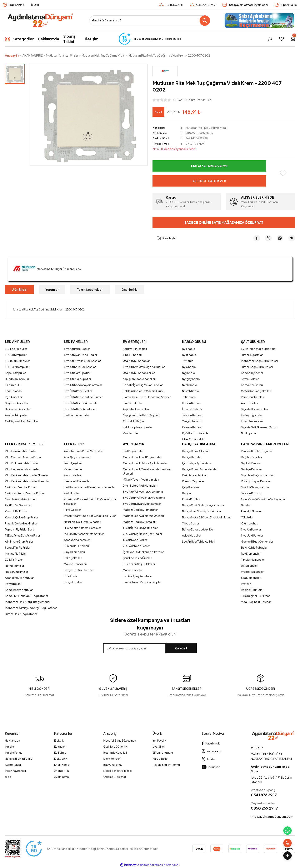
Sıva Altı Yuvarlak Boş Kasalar (82, 361)
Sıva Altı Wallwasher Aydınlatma (143, 492)
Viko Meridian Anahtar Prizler (23, 457)
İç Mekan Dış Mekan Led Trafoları (144, 552)
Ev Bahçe (60, 753)
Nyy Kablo (189, 373)
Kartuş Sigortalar (252, 415)
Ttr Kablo (188, 361)
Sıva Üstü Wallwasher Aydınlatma (144, 498)
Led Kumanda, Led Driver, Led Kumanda (89, 487)
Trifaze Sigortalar (252, 355)
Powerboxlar (13, 584)
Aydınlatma (61, 777)
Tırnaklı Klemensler (253, 560)
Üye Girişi (158, 747)
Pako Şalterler (73, 558)
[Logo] (40, 20)
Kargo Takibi (13, 765)
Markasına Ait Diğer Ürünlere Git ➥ (47, 269)
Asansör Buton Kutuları (20, 578)
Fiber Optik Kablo (193, 439)
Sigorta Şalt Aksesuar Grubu (259, 427)
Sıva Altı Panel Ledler (77, 349)
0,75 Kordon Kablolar (196, 433)
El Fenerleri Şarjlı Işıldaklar (139, 564)
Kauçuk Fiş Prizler (16, 511)
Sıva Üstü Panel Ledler (78, 391)
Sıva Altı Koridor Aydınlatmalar (83, 385)
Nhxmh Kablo (191, 391)
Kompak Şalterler (252, 373)
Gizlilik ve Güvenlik (115, 747)
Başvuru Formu (113, 765)
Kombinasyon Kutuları (19, 590)
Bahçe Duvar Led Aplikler (198, 529)
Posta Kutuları (191, 499)
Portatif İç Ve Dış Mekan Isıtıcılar (143, 385)
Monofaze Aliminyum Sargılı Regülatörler (31, 608)
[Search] (150, 21)
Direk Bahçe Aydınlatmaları (140, 486)
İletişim (35, 5)
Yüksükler (247, 517)
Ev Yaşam (60, 747)
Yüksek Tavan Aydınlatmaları (141, 480)
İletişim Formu (14, 753)
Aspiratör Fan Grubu (136, 409)
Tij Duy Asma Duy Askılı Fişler (22, 535)
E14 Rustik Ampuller (17, 367)
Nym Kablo (189, 367)
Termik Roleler (250, 379)
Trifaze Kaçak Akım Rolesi (257, 367)
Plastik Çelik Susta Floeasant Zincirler (147, 397)
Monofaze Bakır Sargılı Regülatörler (28, 602)
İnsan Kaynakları (15, 771)
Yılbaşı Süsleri (191, 523)
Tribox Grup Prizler (16, 572)
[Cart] (293, 39)
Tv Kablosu (189, 397)
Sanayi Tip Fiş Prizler (18, 548)
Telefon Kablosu (193, 415)
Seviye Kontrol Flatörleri (79, 570)
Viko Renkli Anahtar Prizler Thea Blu (27, 481)
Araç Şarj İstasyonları (77, 457)
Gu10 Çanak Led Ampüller (21, 421)
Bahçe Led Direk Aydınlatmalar (202, 511)
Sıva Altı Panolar (251, 529)
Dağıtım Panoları (251, 457)
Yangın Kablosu (192, 421)
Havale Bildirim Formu (19, 759)
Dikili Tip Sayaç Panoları (256, 481)
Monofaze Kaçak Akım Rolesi (259, 361)
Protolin (246, 584)
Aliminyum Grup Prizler (19, 542)
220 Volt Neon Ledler (136, 546)
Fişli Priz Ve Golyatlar (18, 505)
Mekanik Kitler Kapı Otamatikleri (84, 534)
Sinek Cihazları (132, 355)
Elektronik (61, 759)
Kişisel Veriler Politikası (117, 771)
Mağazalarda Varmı (209, 166)
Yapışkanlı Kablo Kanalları (139, 379)
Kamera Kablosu (193, 427)
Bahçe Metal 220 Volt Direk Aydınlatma (207, 517)
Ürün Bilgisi (19, 289)
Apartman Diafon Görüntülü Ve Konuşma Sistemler (90, 501)
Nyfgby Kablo (191, 379)
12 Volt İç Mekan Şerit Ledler (140, 528)
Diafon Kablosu (192, 403)
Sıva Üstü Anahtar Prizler (20, 499)
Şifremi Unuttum (163, 753)
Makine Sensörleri (75, 564)
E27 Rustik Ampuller (17, 361)
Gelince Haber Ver (209, 181)
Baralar (246, 505)
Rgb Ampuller (14, 397)
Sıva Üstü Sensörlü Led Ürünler (83, 397)
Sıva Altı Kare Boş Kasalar (80, 367)
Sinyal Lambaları (74, 552)
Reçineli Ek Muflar (252, 590)
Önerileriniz (129, 289)
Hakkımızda (12, 741)
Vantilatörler (131, 433)
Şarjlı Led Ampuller (17, 403)
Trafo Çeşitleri (73, 463)
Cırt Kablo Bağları (134, 421)
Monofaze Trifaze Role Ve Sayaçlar (263, 499)
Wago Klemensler (252, 572)
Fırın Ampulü (13, 385)
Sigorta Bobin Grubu (254, 409)
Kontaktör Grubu (252, 385)
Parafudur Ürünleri (252, 397)
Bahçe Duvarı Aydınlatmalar (200, 469)
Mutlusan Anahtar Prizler (20, 487)
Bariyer (187, 493)
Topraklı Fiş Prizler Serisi (20, 529)
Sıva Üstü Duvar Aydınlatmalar (142, 504)
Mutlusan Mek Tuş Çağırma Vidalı (206, 128)
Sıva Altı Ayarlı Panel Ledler (81, 355)
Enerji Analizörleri (252, 421)
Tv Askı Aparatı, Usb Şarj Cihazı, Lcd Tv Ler (90, 516)
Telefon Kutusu (251, 493)
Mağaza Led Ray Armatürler (140, 510)
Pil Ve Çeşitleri (73, 510)
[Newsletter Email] (150, 648)
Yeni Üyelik (159, 741)
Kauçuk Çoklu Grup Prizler (22, 517)
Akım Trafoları (249, 403)
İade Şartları (16, 5)
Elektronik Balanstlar (77, 481)
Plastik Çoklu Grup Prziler (21, 523)
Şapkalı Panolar (251, 463)
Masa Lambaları (133, 570)
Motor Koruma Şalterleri (256, 391)
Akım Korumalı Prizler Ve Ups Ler (84, 451)
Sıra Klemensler (251, 578)
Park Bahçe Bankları (195, 475)
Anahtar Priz (62, 771)
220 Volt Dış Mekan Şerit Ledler (142, 534)
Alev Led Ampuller (16, 415)
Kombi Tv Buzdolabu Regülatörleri (27, 596)
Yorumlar (52, 289)
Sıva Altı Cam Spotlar (77, 373)
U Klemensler (249, 566)
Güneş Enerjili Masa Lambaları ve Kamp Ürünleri (148, 471)
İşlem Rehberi (112, 759)
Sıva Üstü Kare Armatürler (80, 409)
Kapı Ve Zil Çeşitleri (135, 349)
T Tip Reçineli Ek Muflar (255, 596)
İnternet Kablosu (193, 409)
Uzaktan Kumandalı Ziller (139, 373)
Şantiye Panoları (251, 469)
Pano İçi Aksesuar (252, 511)
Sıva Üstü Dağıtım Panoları (258, 475)
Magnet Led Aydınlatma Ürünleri (143, 516)
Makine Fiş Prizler (16, 554)
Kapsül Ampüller (15, 373)
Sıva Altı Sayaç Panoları (256, 487)
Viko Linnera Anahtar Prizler (22, 469)
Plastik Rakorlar (133, 403)
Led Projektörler (133, 451)
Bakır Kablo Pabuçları (255, 548)
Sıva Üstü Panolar (252, 535)
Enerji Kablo (62, 765)
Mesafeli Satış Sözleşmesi (120, 741)
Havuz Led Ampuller (18, 409)
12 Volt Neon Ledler (135, 540)
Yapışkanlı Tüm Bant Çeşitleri (141, 415)
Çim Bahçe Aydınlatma (197, 463)
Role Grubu (71, 576)
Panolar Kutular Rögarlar (256, 451)
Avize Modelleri (192, 535)
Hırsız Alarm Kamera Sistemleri (83, 528)
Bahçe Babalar (192, 457)
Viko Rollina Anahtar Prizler (22, 463)
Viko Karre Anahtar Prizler (21, 451)
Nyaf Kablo (189, 355)
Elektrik (59, 741)
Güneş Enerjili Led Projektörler (142, 457)
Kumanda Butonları (76, 546)
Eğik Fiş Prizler (14, 560)
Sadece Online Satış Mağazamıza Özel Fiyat (224, 222)
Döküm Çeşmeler (193, 481)
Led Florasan (13, 391)
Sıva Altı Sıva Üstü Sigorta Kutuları (144, 367)
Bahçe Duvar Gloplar (195, 451)
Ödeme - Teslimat (115, 777)
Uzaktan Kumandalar (136, 361)
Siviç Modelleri (73, 582)
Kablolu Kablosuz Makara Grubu (144, 391)
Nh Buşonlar (249, 433)
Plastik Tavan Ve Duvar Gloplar (142, 582)
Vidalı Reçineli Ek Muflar (256, 602)
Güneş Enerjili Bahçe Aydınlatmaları (146, 463)
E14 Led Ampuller (16, 355)
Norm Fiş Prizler (14, 566)
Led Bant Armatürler (77, 415)
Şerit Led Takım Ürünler (137, 558)
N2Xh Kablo (190, 385)
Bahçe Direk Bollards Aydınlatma (203, 505)
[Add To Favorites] (283, 173)
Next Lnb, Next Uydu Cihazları (82, 522)
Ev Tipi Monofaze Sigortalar (259, 349)
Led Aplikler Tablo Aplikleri (199, 542)
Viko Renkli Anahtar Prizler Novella (26, 475)
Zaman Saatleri (74, 469)
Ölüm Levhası (250, 523)
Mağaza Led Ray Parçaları (139, 522)
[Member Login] (270, 39)
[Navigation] (19, 39)
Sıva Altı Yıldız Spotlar (77, 379)
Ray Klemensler (251, 554)
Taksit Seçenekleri (90, 289)
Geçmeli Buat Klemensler (257, 542)
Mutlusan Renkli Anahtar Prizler (24, 493)
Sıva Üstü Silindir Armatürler (81, 403)
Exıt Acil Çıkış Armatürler (138, 576)
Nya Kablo (189, 349)
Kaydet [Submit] (181, 648)
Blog (8, 777)
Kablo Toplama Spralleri (138, 427)
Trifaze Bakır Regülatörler (21, 614)
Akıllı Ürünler (72, 493)
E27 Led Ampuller (16, 349)
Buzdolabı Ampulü (17, 379)
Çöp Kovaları (190, 487)
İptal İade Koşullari (115, 753)
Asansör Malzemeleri (77, 540)
